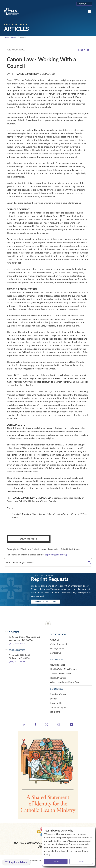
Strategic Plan (57, 649)
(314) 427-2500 (17, 662)
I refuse (81, 861)
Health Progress (11, 37)
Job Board (55, 712)
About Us (55, 640)
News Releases (57, 665)
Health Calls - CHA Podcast (64, 669)
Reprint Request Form (45, 602)
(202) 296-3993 (17, 644)
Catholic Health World (61, 674)
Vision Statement (58, 644)
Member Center (58, 694)
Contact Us (55, 653)
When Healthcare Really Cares (65, 682)
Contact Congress (59, 708)
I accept (56, 861)
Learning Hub (57, 703)
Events (53, 699)
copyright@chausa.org (56, 555)
